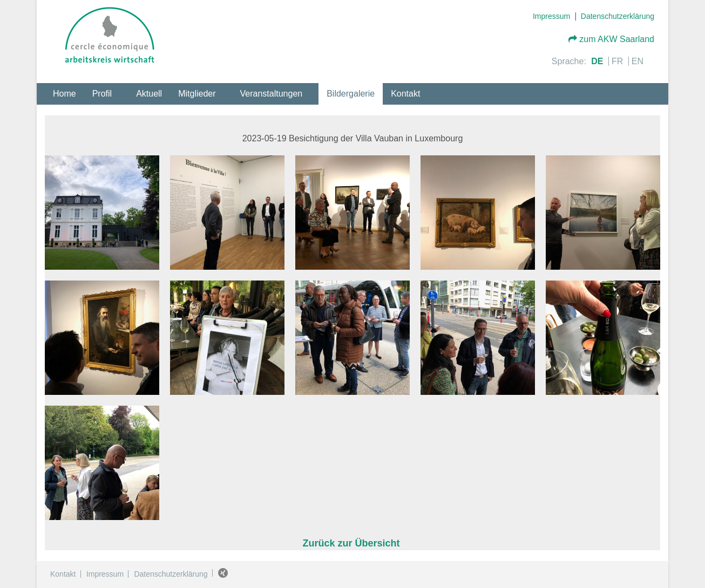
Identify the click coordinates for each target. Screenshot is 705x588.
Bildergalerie (351, 94)
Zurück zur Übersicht (352, 543)
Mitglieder (197, 94)
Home (65, 94)
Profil (102, 94)
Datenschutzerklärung (618, 16)
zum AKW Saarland (611, 39)
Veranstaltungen (272, 94)
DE (598, 61)
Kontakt (405, 94)
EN (638, 61)
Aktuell (149, 94)
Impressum (551, 16)
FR (619, 61)
